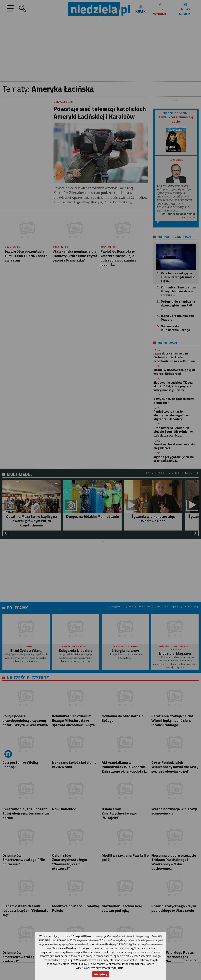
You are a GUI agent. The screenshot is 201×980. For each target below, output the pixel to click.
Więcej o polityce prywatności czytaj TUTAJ (100, 968)
